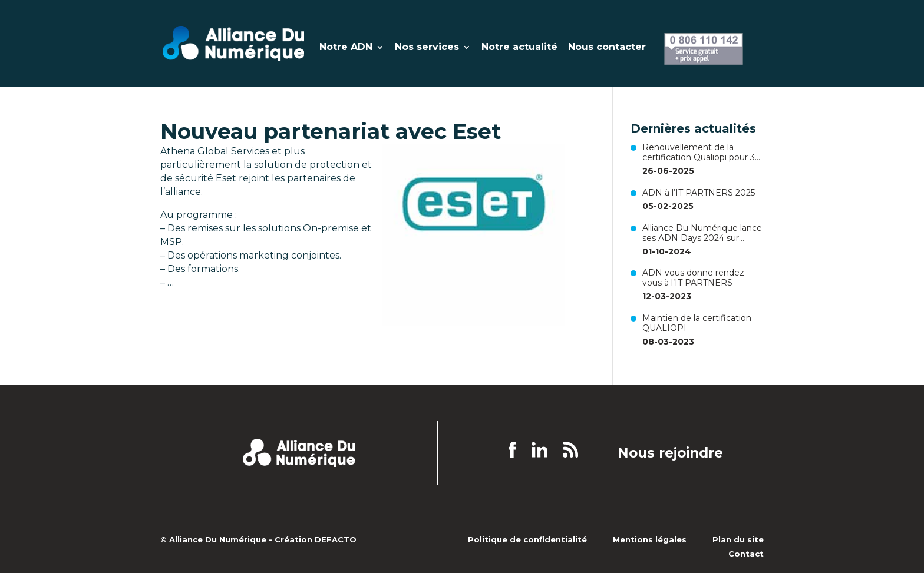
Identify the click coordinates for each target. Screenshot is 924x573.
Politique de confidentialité (527, 539)
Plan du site (738, 539)
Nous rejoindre (670, 453)
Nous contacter (607, 48)
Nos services (427, 48)
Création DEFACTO (316, 539)
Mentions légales (650, 539)
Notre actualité (519, 48)
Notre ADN (346, 48)
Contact (746, 554)
